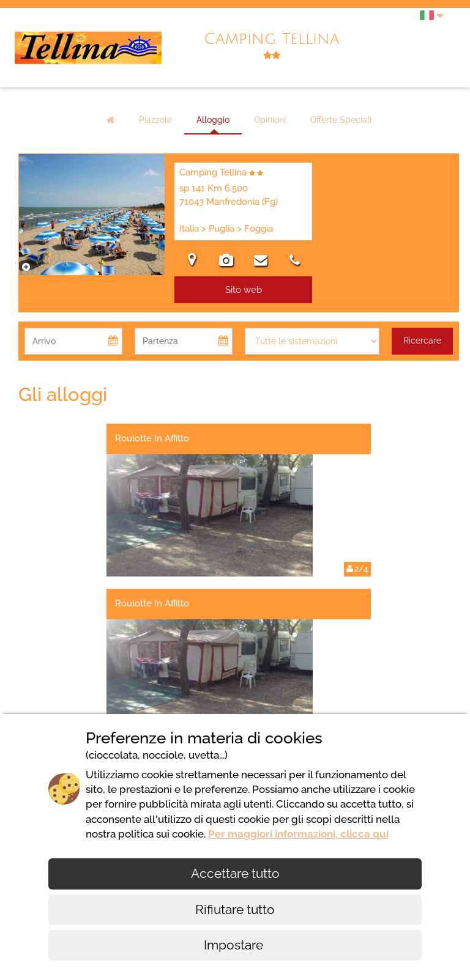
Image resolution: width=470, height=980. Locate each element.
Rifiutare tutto (235, 909)
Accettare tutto (235, 873)
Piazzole (155, 120)
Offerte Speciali (341, 120)
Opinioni (270, 120)
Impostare (235, 945)
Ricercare (422, 341)
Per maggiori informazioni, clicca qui (298, 834)
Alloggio (213, 120)
